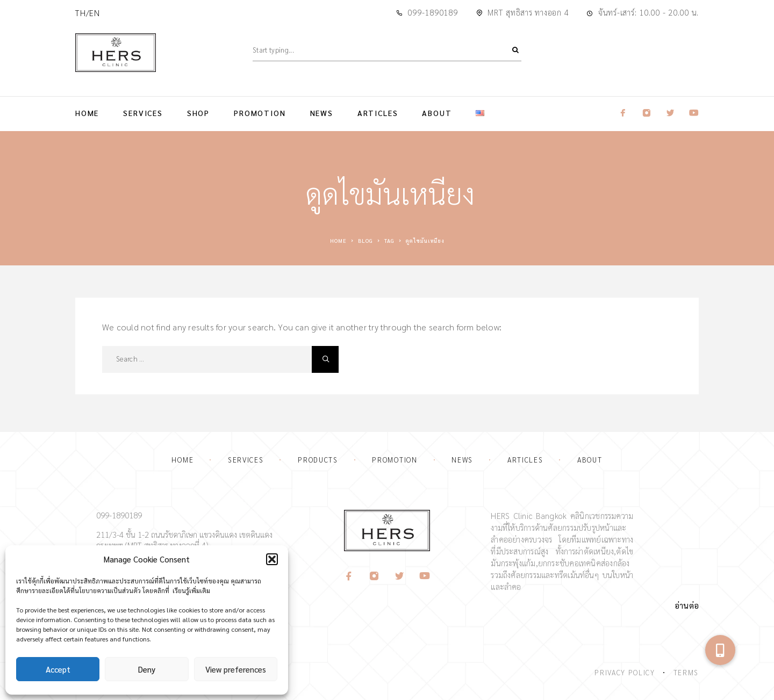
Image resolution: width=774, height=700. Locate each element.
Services (143, 113)
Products (318, 460)
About (437, 113)
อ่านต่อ (687, 605)
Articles (378, 113)
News (322, 113)
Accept (58, 669)
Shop (198, 113)
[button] (272, 559)
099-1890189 (432, 12)
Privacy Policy (625, 672)
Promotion (260, 113)
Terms (686, 672)
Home (87, 113)
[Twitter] (400, 576)
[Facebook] (349, 576)
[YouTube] (425, 576)
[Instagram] (374, 576)
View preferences (236, 669)
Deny (147, 669)
